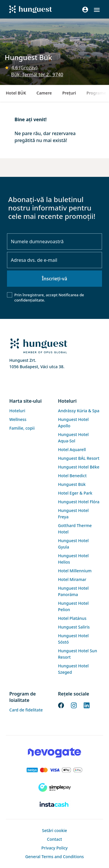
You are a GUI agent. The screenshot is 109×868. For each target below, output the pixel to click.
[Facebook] (61, 705)
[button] (97, 10)
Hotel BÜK (16, 93)
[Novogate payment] (54, 753)
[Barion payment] (54, 770)
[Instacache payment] (54, 805)
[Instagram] (74, 705)
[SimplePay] (54, 787)
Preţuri (69, 93)
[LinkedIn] (87, 705)
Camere (44, 93)
